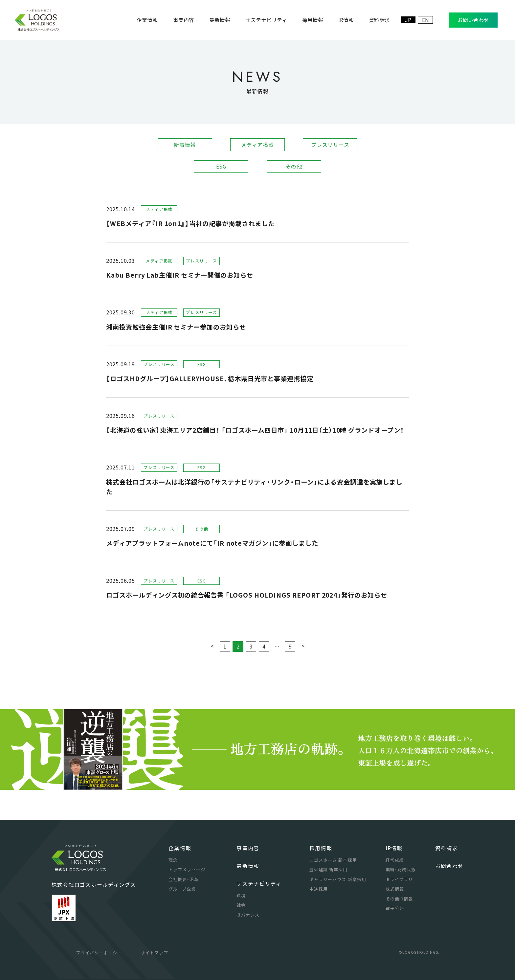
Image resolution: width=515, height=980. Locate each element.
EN (425, 20)
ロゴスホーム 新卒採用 (333, 860)
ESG (221, 166)
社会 (241, 905)
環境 (241, 895)
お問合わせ (449, 866)
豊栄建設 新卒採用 (328, 869)
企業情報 (180, 848)
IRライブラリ (399, 879)
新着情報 (185, 145)
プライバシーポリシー (99, 953)
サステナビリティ (259, 884)
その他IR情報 (399, 899)
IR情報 (394, 848)
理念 (173, 860)
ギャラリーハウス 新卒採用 (338, 879)
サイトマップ (154, 953)
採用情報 (321, 848)
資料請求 (447, 848)
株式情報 (395, 889)
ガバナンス (248, 915)
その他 (294, 166)
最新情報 (248, 866)
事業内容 (248, 848)
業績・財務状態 (401, 869)
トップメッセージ (187, 869)
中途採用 (319, 889)
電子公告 (395, 908)
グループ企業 (182, 889)
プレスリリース (330, 145)
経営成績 (395, 860)
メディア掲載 (257, 145)
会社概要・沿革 (184, 879)
